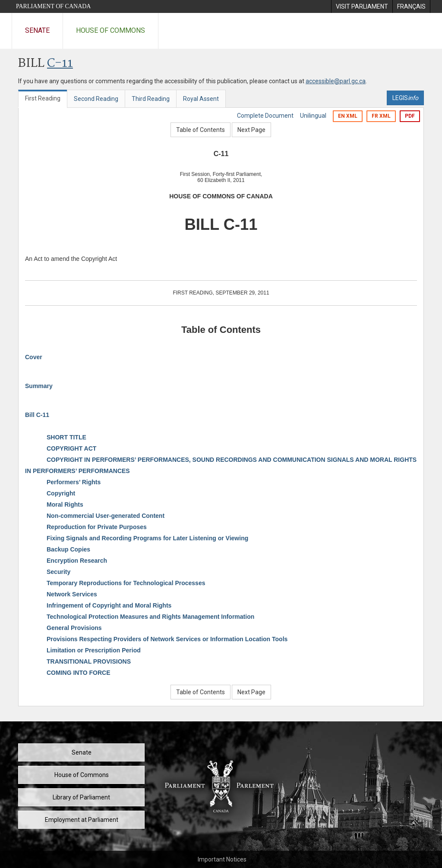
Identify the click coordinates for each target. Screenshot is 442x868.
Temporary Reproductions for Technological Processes (126, 583)
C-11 (60, 64)
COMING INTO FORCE (79, 673)
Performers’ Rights (74, 482)
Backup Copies (68, 549)
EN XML (348, 116)
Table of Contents (200, 130)
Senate (37, 30)
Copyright (61, 493)
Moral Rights (65, 505)
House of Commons (110, 30)
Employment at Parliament (82, 820)
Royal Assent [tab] (201, 99)
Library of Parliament (81, 797)
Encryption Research (77, 561)
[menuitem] (362, 6)
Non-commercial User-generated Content (106, 516)
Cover (34, 357)
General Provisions (74, 628)
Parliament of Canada (53, 6)
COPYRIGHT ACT (71, 448)
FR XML (381, 116)
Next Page (251, 130)
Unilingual (313, 116)
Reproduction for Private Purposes (97, 527)
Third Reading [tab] (151, 99)
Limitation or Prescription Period (94, 650)
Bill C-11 (37, 415)
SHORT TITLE (66, 437)
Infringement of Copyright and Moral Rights (109, 605)
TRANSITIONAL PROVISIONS (89, 661)
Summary (39, 386)
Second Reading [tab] (96, 99)
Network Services (72, 594)
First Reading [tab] (43, 98)
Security (58, 572)
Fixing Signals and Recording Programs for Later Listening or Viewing (147, 538)
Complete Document (265, 116)
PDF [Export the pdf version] (410, 116)
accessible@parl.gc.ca (336, 81)
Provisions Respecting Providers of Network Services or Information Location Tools (167, 639)
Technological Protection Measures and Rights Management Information (150, 617)
